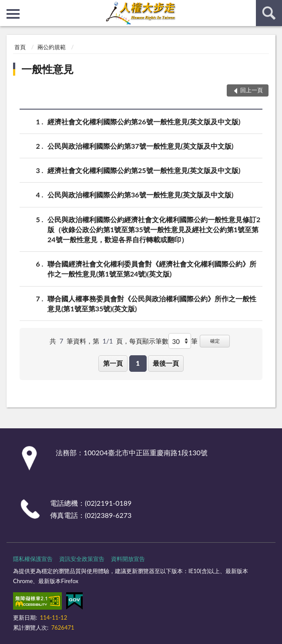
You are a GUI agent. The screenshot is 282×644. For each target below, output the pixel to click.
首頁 (20, 47)
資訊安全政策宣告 (82, 559)
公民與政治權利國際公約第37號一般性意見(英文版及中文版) (140, 146)
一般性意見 (47, 69)
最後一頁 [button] (166, 363)
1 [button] (138, 363)
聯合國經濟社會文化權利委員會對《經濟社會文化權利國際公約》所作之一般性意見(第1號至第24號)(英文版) (152, 268)
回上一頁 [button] (252, 90)
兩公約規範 (52, 47)
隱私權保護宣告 (33, 559)
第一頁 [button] (113, 363)
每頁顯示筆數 (149, 341)
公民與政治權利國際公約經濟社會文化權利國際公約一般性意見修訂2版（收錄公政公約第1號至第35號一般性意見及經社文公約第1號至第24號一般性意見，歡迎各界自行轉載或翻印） (154, 229)
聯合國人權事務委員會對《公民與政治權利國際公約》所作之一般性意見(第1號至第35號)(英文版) (152, 303)
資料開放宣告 (128, 559)
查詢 (269, 13)
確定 (215, 341)
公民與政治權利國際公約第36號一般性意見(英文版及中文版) (140, 195)
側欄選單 (13, 14)
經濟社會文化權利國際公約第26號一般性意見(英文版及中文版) (144, 122)
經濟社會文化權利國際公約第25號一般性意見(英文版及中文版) (144, 170)
